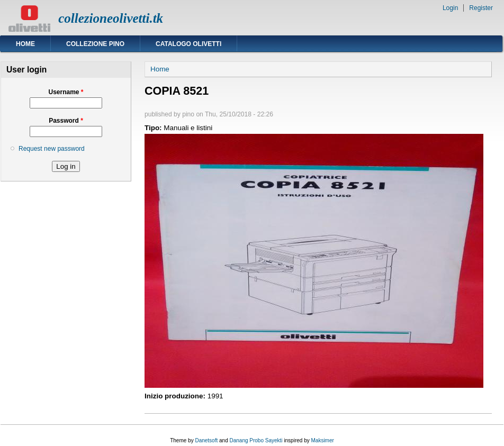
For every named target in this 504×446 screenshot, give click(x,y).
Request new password (52, 149)
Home (25, 44)
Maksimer (322, 440)
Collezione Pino (95, 44)
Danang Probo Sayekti (256, 440)
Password (66, 121)
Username (66, 92)
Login (450, 8)
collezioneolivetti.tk (111, 18)
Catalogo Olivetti (188, 44)
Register (481, 8)
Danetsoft (206, 440)
